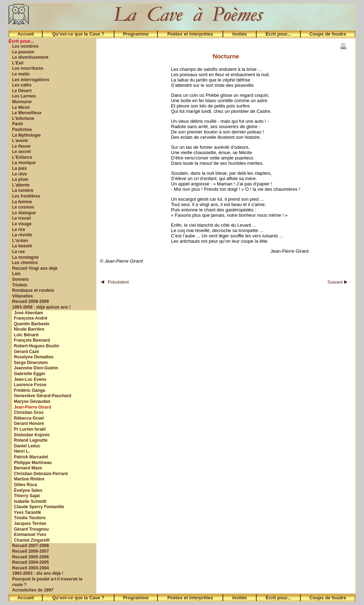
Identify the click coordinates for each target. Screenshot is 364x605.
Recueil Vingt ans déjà (35, 268)
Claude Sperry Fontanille (39, 507)
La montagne (25, 257)
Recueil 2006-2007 (30, 551)
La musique (24, 163)
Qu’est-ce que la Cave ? (78, 34)
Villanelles (22, 296)
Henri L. (22, 451)
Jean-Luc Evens (30, 379)
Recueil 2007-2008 (30, 546)
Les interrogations (31, 80)
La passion (23, 52)
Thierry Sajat (27, 496)
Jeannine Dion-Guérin (36, 368)
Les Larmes (24, 96)
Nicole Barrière (29, 329)
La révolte (22, 235)
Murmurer (22, 102)
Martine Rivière (29, 479)
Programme (136, 34)
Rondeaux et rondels (33, 290)
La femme (22, 202)
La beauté (22, 246)
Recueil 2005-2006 (30, 557)
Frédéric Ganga (30, 390)
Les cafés (22, 85)
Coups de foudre (328, 34)
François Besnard (32, 340)
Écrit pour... (278, 34)
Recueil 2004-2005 (30, 562)
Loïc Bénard (26, 335)
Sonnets (20, 279)
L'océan (20, 241)
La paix (19, 168)
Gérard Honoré (29, 423)
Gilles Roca (25, 485)
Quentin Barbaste (32, 324)
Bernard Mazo (28, 468)
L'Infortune (23, 119)
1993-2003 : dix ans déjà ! (38, 573)
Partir (18, 124)
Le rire (19, 230)
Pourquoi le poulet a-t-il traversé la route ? (47, 582)
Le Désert (22, 91)
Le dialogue (24, 213)
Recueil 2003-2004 (30, 568)
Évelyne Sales (28, 490)
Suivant (337, 282)
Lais (16, 274)
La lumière (23, 190)
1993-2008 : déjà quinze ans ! (41, 307)
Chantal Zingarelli (32, 540)
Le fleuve (21, 146)
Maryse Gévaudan (32, 401)
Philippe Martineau (33, 463)
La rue (18, 252)
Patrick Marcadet (31, 457)
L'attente (21, 185)
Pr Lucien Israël (30, 429)
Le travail (22, 218)
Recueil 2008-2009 (30, 301)
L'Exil (18, 63)
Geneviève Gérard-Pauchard (42, 396)
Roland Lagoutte (31, 440)
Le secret (22, 152)
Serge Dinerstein (31, 363)
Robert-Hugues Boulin (36, 346)
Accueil (26, 34)
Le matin (21, 74)
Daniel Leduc (27, 446)
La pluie (20, 179)
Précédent (115, 282)
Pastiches (22, 130)
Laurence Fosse (30, 385)
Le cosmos (23, 207)
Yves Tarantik (28, 512)
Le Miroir (21, 107)
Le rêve (20, 174)
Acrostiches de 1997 (33, 590)
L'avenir (20, 141)
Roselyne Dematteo (34, 357)
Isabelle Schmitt (30, 501)
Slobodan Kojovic (32, 435)
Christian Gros (29, 412)
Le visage (22, 224)
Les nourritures (28, 68)
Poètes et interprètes (190, 34)
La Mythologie (26, 135)
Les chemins (25, 263)
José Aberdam (28, 313)
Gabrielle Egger (30, 374)
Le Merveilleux (27, 113)
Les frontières (26, 196)
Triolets (20, 285)
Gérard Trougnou (31, 529)
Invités (239, 34)
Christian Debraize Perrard (41, 474)
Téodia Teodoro (30, 518)
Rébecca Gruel (29, 418)
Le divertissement (30, 57)
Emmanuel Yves (30, 535)
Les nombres (25, 46)
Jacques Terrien (30, 524)
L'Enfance (22, 157)
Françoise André (31, 318)
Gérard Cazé (26, 352)
